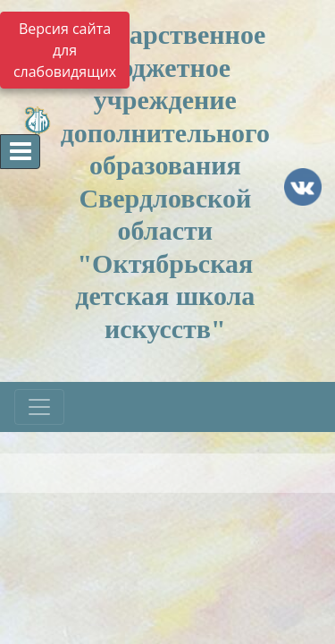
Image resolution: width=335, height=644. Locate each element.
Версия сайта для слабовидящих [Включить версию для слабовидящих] (65, 50)
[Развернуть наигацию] (39, 407)
